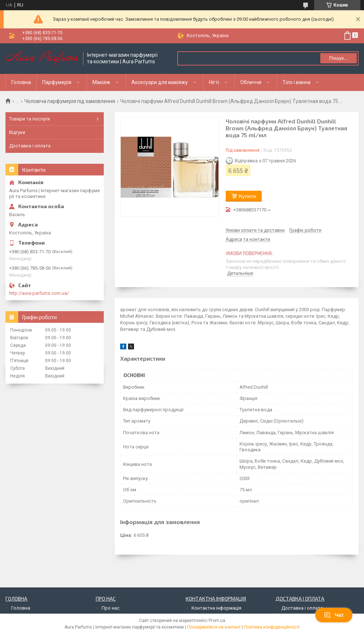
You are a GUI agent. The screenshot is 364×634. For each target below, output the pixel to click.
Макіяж (101, 82)
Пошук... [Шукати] (338, 58)
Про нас (110, 608)
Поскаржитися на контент (214, 627)
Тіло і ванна (296, 82)
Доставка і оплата (30, 146)
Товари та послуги (29, 119)
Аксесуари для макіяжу (160, 82)
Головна (21, 82)
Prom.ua (217, 621)
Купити (248, 196)
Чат (334, 615)
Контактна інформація (216, 608)
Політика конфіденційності (272, 627)
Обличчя (251, 82)
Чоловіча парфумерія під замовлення (70, 101)
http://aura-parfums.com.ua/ (39, 293)
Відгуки (17, 132)
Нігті (214, 82)
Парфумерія (57, 82)
